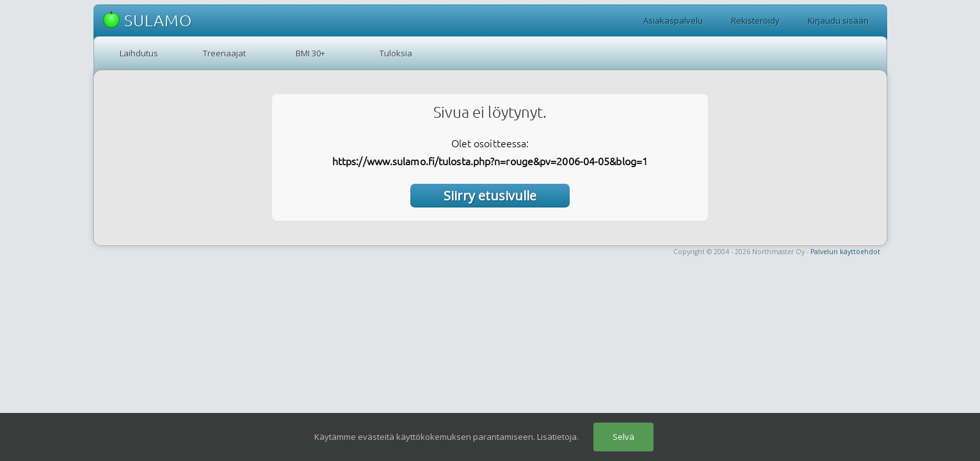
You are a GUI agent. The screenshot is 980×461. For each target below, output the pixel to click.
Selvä (623, 437)
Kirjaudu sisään (838, 20)
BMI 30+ (310, 53)
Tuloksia (396, 53)
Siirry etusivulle (490, 196)
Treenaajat (224, 53)
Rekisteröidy (755, 20)
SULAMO (148, 20)
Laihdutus (139, 53)
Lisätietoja (557, 437)
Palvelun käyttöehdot (845, 252)
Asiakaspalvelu (673, 20)
